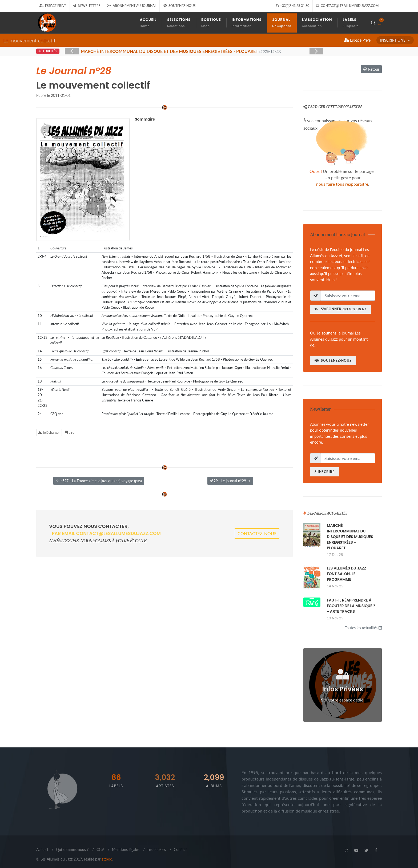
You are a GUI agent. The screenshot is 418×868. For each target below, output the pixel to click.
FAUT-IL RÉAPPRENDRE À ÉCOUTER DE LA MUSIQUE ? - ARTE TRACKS (351, 606)
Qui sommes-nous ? (72, 849)
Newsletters (87, 6)
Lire (70, 432)
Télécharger (49, 432)
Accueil (42, 849)
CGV (100, 849)
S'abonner (340, 309)
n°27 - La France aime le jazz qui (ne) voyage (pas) (99, 481)
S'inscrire (325, 472)
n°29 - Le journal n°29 (230, 481)
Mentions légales (126, 849)
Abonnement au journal (132, 6)
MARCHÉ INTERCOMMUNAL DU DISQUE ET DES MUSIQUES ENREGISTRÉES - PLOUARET (350, 537)
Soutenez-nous (179, 6)
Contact (180, 849)
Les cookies (157, 849)
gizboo (107, 859)
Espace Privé (53, 6)
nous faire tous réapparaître (342, 184)
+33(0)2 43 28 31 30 (292, 6)
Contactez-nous (257, 533)
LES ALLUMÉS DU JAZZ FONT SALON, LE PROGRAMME (347, 574)
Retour (371, 69)
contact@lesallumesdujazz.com (347, 6)
